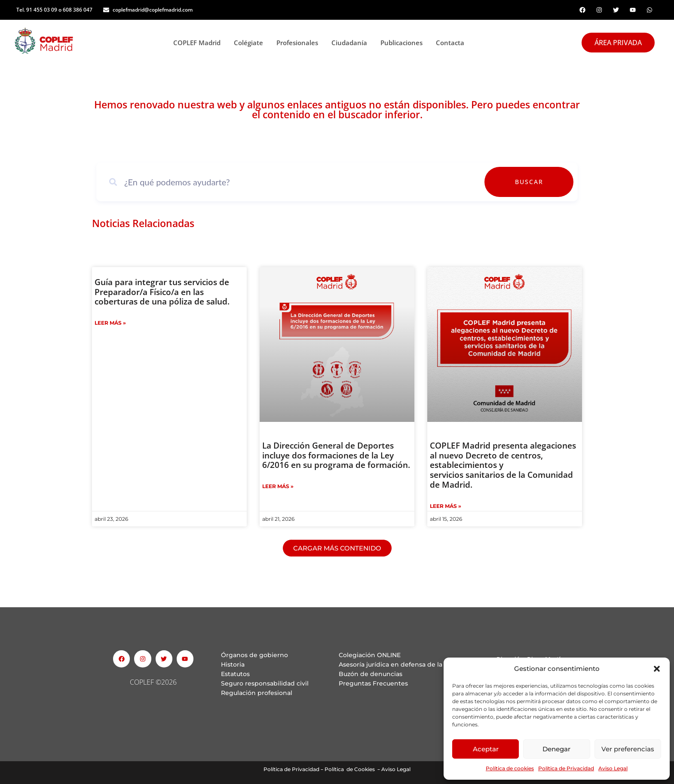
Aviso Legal (613, 768)
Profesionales (300, 43)
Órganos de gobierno (254, 655)
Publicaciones (404, 43)
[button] (657, 669)
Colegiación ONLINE (370, 655)
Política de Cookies (350, 769)
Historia (233, 664)
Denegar (556, 749)
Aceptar (486, 749)
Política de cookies (510, 768)
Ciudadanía (352, 43)
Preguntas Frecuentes (373, 683)
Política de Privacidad (566, 768)
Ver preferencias (628, 749)
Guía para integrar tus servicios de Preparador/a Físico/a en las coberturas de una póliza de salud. (162, 292)
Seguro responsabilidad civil (265, 683)
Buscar (548, 182)
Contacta (450, 43)
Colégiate (251, 43)
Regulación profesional (257, 693)
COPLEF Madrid (199, 43)
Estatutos (235, 674)
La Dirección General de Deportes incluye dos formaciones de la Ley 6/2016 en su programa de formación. (336, 455)
